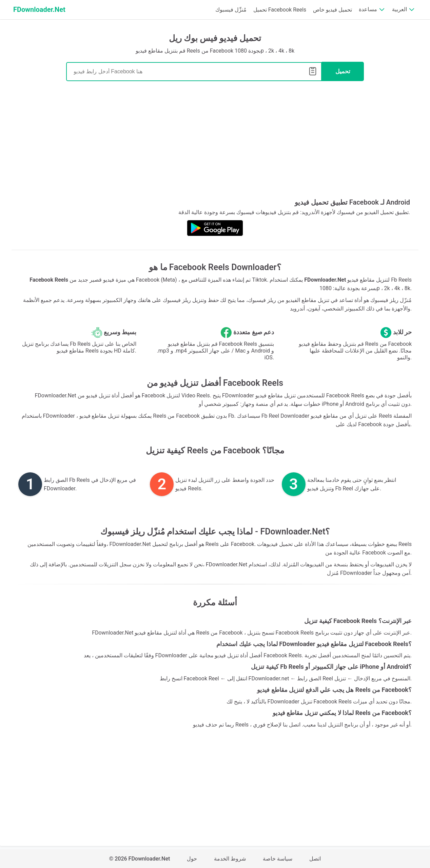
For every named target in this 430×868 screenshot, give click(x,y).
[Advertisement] (215, 142)
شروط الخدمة (230, 859)
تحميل (343, 71)
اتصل (315, 859)
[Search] (194, 72)
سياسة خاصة (278, 859)
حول (192, 859)
